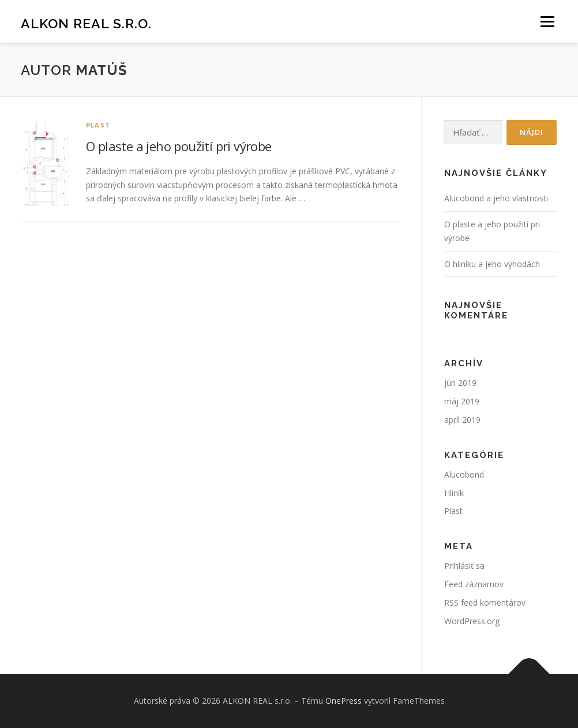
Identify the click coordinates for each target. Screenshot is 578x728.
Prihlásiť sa (464, 566)
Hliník (454, 493)
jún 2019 (460, 383)
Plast (98, 125)
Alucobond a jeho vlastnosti (496, 198)
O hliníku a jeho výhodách (492, 264)
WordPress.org (472, 621)
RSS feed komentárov (485, 603)
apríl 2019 (462, 420)
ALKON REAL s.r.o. (86, 23)
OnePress (344, 701)
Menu (547, 22)
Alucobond (464, 474)
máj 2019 (462, 401)
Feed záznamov (474, 584)
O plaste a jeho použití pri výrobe (179, 146)
